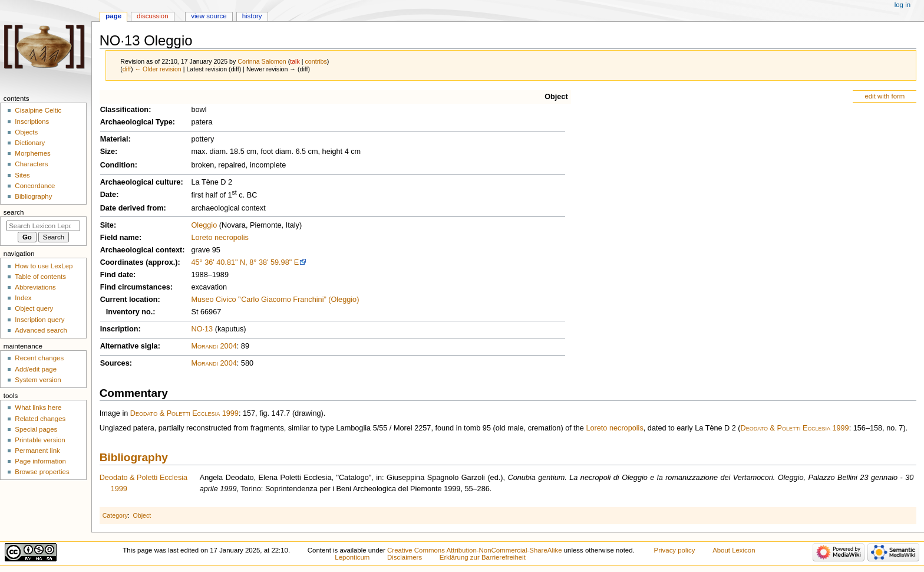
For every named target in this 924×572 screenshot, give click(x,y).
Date (108, 195)
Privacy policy (675, 550)
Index (23, 298)
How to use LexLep (44, 266)
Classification (125, 110)
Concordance (35, 186)
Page (113, 16)
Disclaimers (405, 557)
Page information (40, 461)
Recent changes (39, 358)
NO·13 (202, 329)
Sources (115, 363)
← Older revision (158, 69)
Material (114, 139)
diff (127, 69)
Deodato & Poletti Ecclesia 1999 (184, 413)
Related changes (40, 419)
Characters (31, 164)
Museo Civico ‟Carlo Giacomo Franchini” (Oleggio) (275, 300)
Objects (26, 132)
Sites (22, 175)
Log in (902, 5)
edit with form (885, 96)
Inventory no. (130, 312)
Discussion (152, 16)
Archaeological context (141, 250)
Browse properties (42, 472)
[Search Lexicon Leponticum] (43, 226)
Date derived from (132, 208)
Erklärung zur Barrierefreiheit (483, 557)
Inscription (119, 329)
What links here (38, 407)
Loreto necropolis (220, 238)
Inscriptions (32, 121)
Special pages (36, 429)
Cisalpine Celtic (38, 110)
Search (14, 212)
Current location (129, 300)
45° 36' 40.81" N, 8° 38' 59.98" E (245, 262)
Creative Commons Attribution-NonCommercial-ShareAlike (474, 550)
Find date (117, 275)
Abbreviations (35, 287)
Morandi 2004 (214, 346)
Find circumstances (135, 287)
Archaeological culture (141, 182)
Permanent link (37, 451)
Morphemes (32, 153)
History (252, 16)
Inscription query (39, 320)
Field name (120, 238)
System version (38, 380)
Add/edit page (36, 369)
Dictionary (30, 143)
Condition (118, 165)
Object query (34, 308)
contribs (316, 61)
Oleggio (204, 225)
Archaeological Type (136, 122)
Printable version (40, 440)
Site (107, 225)
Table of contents (40, 277)
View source (209, 16)
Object (556, 97)
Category (115, 515)
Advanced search (41, 330)
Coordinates (122, 262)
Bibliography (134, 457)
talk (295, 61)
